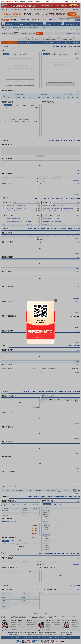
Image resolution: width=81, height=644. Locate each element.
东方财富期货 (36, 1)
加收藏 (7, 1)
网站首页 (3, 1)
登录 (61, 1)
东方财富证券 (29, 1)
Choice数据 (47, 1)
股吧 (52, 1)
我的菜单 (66, 1)
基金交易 (77, 1)
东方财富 (17, 1)
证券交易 (71, 1)
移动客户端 (11, 1)
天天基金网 (23, 1)
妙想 (42, 1)
